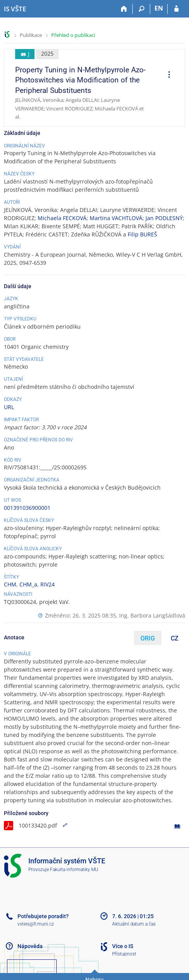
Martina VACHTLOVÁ (116, 218)
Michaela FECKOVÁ (62, 218)
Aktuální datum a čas (134, 924)
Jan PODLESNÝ (164, 218)
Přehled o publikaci (73, 35)
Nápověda (30, 946)
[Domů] (124, 9)
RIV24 (48, 584)
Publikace (31, 35)
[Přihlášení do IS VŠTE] (176, 9)
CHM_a (28, 584)
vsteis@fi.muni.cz (36, 924)
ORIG (148, 638)
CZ (175, 638)
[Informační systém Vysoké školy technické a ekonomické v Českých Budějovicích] (15, 9)
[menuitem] (166, 75)
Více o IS (123, 946)
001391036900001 (27, 508)
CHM (10, 584)
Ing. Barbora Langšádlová (152, 615)
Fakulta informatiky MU (74, 870)
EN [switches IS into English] (159, 8)
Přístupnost (124, 954)
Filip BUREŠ (142, 234)
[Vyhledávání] (141, 9)
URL (9, 407)
